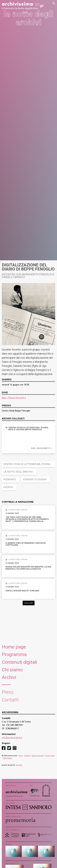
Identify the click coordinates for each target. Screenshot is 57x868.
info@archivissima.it (12, 738)
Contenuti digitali (19, 662)
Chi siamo (12, 670)
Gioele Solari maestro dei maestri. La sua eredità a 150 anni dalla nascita (28, 568)
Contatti (10, 700)
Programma (14, 654)
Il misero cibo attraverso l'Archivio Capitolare (26, 544)
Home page (14, 647)
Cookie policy (8, 758)
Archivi (9, 677)
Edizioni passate (38, 756)
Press (8, 692)
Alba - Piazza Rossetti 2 (14, 398)
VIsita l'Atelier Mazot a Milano (22, 591)
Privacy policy (50, 756)
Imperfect (19, 765)
